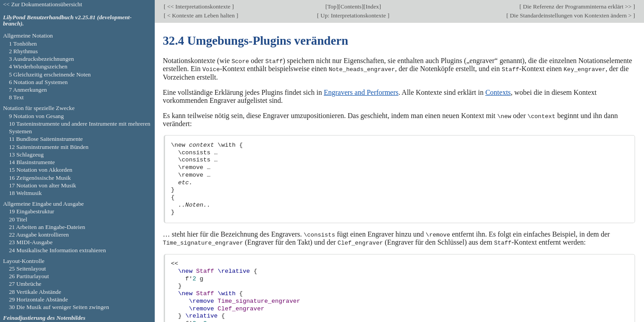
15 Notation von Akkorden (41, 170)
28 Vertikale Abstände (35, 292)
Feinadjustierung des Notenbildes (44, 318)
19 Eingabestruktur (32, 211)
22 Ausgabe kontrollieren (39, 235)
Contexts (498, 92)
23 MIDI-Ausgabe (31, 242)
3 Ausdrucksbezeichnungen (42, 59)
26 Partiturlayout (29, 276)
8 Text (16, 97)
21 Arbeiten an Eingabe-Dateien (47, 227)
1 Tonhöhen (23, 44)
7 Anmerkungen (28, 90)
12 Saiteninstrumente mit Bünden (49, 147)
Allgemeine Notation (28, 36)
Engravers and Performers (361, 92)
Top (332, 6)
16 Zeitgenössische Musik (40, 178)
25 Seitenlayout (28, 269)
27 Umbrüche (25, 284)
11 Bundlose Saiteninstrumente (46, 139)
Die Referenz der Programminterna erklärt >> (577, 6)
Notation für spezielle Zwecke (39, 108)
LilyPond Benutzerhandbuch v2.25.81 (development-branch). (68, 21)
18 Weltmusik (25, 193)
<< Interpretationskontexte (199, 6)
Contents (351, 6)
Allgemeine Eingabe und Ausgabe (44, 204)
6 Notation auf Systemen (38, 82)
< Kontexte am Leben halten (201, 15)
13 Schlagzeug (26, 155)
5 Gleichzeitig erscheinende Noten (50, 74)
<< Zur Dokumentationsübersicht (43, 4)
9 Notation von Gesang (36, 116)
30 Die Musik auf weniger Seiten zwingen (59, 307)
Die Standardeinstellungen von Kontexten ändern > (571, 15)
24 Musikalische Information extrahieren (57, 250)
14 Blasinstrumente (32, 162)
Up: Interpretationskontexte (353, 15)
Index (372, 6)
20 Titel (18, 219)
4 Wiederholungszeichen (38, 66)
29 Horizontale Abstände (38, 299)
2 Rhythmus (23, 51)
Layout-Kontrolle (24, 261)
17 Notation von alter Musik (42, 185)
